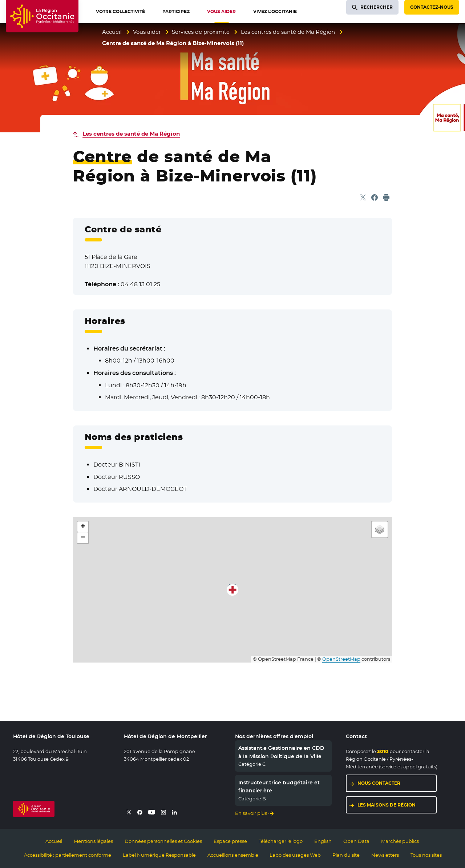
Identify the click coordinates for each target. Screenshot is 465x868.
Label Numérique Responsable (159, 855)
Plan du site (346, 855)
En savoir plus (251, 813)
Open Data (356, 841)
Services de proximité (201, 32)
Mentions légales (93, 841)
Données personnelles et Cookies (163, 841)
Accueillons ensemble (233, 855)
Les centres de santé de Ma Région (288, 32)
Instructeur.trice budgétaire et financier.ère (279, 787)
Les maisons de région (387, 805)
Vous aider (147, 32)
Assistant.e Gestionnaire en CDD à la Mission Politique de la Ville (281, 752)
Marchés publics (400, 841)
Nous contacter (379, 783)
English (323, 841)
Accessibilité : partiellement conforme (68, 855)
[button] (232, 590)
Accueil (112, 32)
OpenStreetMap (341, 659)
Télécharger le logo (281, 841)
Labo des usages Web (295, 855)
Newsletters (385, 855)
